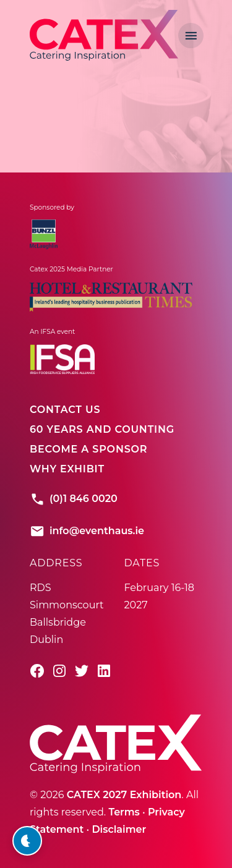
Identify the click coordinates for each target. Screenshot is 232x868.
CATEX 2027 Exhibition (124, 795)
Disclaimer (119, 829)
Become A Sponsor (88, 449)
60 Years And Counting (102, 429)
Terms (124, 812)
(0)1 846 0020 (74, 499)
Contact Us (65, 410)
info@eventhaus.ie (87, 531)
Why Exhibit (67, 469)
